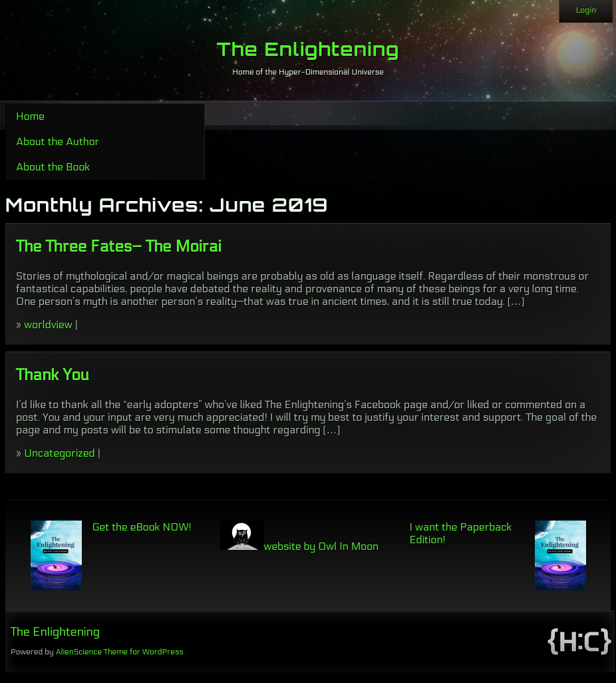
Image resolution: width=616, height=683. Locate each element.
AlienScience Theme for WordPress (119, 652)
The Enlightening (308, 49)
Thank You (53, 375)
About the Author (58, 141)
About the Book (53, 167)
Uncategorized (59, 453)
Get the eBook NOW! (142, 527)
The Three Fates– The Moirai (119, 247)
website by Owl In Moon (300, 546)
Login (586, 10)
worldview (48, 325)
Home (30, 116)
